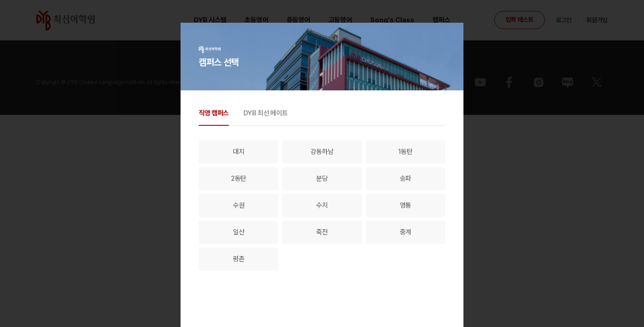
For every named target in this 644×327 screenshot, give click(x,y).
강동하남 (322, 152)
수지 (322, 205)
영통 (405, 205)
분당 (322, 178)
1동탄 (405, 152)
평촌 (239, 259)
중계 (405, 232)
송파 (405, 178)
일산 (239, 232)
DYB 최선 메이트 (265, 113)
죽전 (322, 232)
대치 (239, 152)
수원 (239, 205)
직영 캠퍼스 (214, 113)
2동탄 (239, 178)
